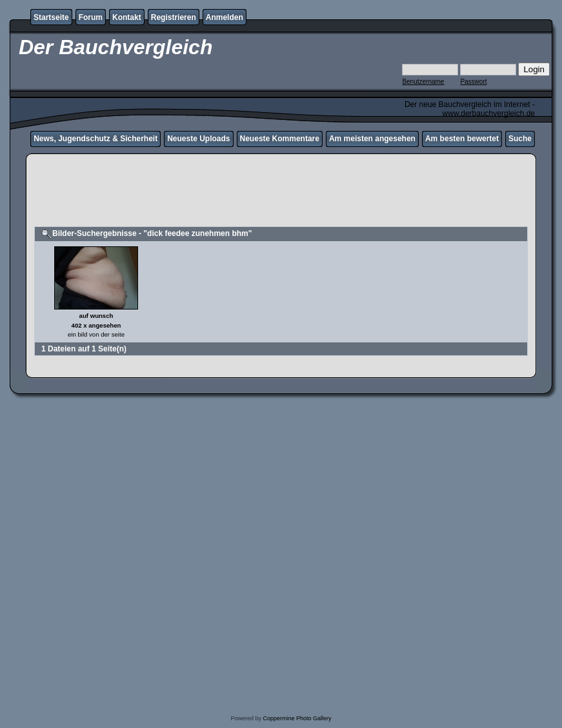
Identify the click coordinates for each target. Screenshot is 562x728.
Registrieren (174, 17)
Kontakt (127, 17)
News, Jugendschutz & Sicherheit (95, 139)
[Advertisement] (281, 196)
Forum (91, 17)
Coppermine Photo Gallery (297, 718)
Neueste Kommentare (280, 139)
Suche (520, 139)
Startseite (51, 17)
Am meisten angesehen (372, 139)
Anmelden (225, 17)
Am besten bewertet (462, 139)
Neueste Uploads (198, 139)
